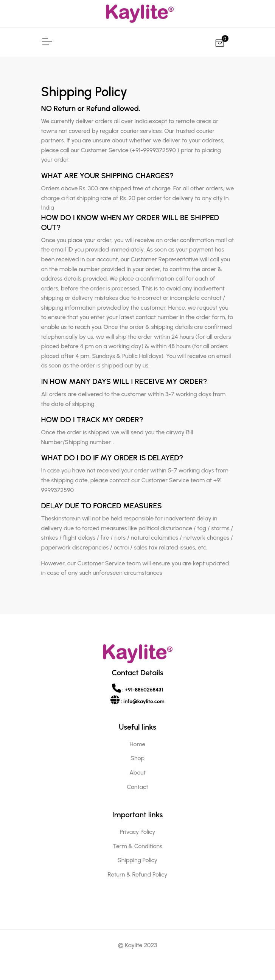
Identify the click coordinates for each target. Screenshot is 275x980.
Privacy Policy (138, 832)
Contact (137, 787)
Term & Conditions (137, 846)
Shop (137, 758)
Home (138, 744)
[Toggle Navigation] (47, 42)
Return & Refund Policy (138, 874)
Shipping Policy (137, 860)
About (137, 772)
